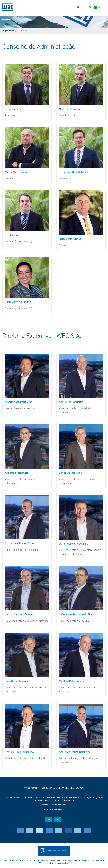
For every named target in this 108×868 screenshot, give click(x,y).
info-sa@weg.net (57, 809)
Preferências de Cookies (57, 851)
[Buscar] (90, 7)
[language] (97, 7)
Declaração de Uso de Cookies (40, 860)
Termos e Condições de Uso (71, 860)
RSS (88, 860)
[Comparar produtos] (84, 7)
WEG (7, 7)
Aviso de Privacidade (13, 860)
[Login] (78, 7)
